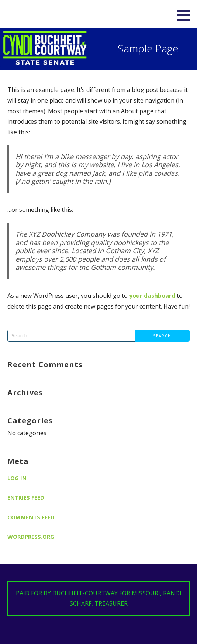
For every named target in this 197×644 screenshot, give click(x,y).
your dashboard (152, 296)
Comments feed (31, 517)
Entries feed (26, 497)
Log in (17, 478)
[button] (186, 15)
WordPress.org (31, 537)
